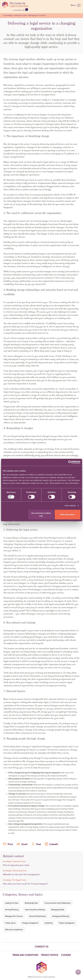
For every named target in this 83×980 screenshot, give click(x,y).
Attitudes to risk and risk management (21, 874)
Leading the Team (20, 15)
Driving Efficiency (12, 910)
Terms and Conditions (25, 955)
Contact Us (42, 947)
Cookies (66, 955)
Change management (30, 923)
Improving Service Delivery (35, 910)
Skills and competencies (14, 930)
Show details (70, 506)
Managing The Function (14, 916)
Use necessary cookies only (41, 514)
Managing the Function (37, 15)
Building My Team (31, 903)
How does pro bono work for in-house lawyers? (25, 884)
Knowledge (8, 15)
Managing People (58, 910)
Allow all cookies (68, 514)
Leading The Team (12, 903)
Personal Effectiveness (37, 916)
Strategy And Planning (60, 916)
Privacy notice (50, 955)
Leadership (49, 923)
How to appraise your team (16, 865)
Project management (67, 923)
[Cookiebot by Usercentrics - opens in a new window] (70, 462)
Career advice (10, 923)
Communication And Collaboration (58, 903)
